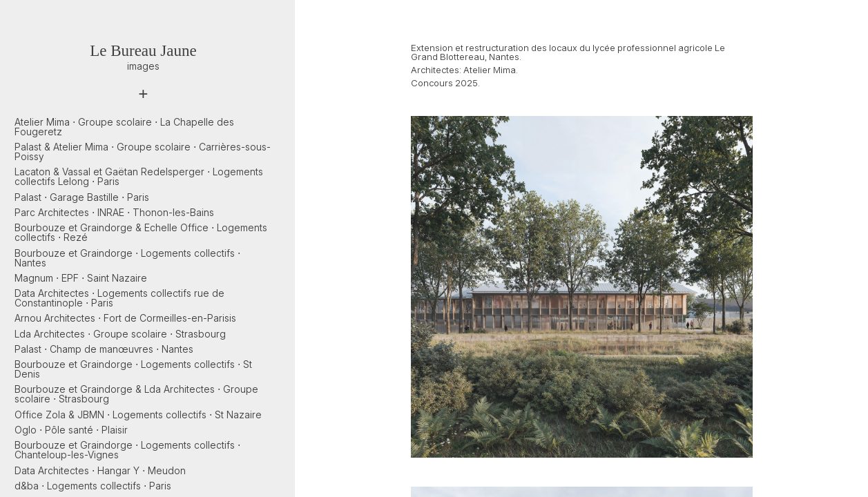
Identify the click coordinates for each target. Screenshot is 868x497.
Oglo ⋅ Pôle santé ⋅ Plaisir (71, 430)
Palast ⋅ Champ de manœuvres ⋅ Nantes (104, 349)
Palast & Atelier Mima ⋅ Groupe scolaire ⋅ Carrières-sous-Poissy (143, 152)
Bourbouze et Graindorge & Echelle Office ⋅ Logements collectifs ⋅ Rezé (141, 232)
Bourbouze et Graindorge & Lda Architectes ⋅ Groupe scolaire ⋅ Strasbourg (136, 394)
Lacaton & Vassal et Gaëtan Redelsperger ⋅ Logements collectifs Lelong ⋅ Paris (139, 176)
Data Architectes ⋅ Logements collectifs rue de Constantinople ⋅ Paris (119, 298)
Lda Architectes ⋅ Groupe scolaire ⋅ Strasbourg (120, 334)
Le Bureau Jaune (143, 51)
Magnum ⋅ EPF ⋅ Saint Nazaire (81, 278)
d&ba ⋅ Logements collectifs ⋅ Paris (93, 486)
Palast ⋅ (82, 197)
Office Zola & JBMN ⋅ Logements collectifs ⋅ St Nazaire (138, 415)
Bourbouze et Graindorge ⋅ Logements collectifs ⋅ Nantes (127, 258)
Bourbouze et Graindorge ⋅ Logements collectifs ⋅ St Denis (133, 369)
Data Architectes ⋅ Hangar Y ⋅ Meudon (100, 470)
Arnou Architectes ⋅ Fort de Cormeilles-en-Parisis (125, 318)
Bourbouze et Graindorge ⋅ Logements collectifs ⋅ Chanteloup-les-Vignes (127, 450)
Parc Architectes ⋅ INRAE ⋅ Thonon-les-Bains (114, 212)
